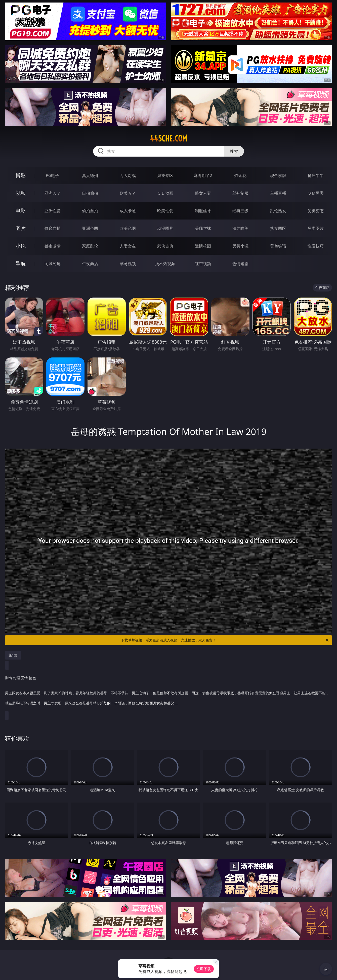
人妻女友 (128, 246)
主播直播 (278, 193)
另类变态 (316, 211)
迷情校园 (203, 246)
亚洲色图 (90, 228)
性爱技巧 (316, 246)
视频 (21, 193)
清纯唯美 (240, 228)
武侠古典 (165, 246)
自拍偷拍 (90, 193)
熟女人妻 (203, 193)
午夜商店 (90, 264)
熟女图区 (278, 228)
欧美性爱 (165, 211)
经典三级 (240, 211)
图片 (21, 228)
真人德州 (90, 175)
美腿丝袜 (203, 228)
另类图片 (316, 228)
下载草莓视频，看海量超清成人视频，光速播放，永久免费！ (225, 640)
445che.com (168, 138)
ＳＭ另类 (316, 193)
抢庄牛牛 (316, 175)
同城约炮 (53, 264)
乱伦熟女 (278, 211)
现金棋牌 (278, 175)
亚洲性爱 (53, 211)
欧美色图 (128, 228)
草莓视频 (128, 264)
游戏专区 (165, 175)
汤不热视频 (165, 264)
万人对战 (128, 175)
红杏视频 (203, 264)
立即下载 (204, 969)
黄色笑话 (278, 246)
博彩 (21, 175)
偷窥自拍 (53, 228)
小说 (21, 246)
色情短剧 (240, 264)
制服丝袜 (203, 211)
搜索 (234, 151)
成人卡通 (128, 211)
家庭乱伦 (90, 246)
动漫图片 (165, 228)
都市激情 (53, 246)
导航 (21, 263)
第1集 (13, 655)
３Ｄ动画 (165, 193)
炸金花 (240, 175)
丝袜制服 (240, 193)
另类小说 (240, 246)
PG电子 (52, 175)
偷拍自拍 (90, 211)
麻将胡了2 (203, 175)
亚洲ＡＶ (53, 193)
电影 (21, 211)
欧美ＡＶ (128, 193)
